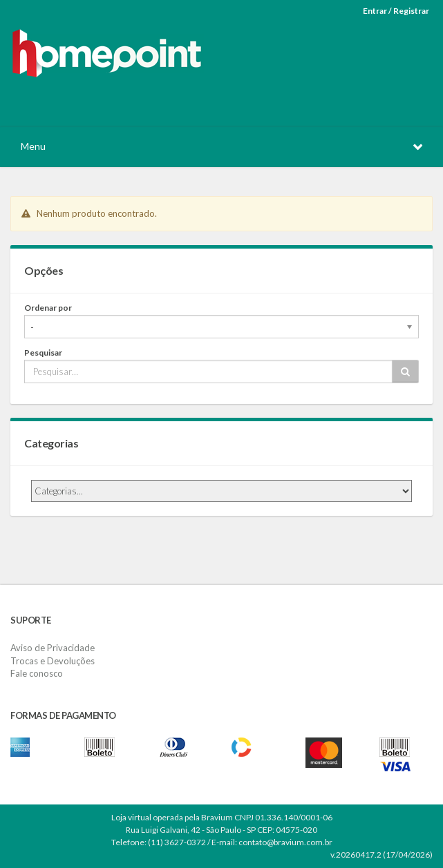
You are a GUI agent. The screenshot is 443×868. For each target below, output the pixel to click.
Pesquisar (43, 353)
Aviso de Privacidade (53, 648)
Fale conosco (37, 673)
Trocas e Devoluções (53, 661)
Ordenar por (48, 308)
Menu (33, 146)
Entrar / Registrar (396, 11)
